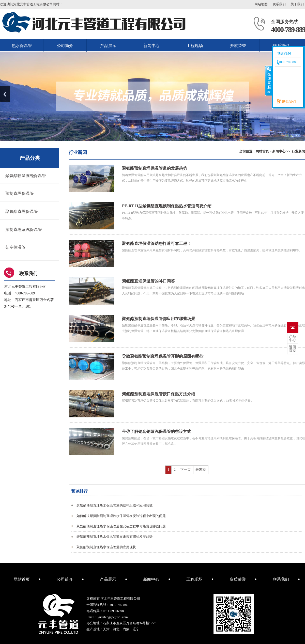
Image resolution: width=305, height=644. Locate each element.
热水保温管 (22, 46)
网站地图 (261, 4)
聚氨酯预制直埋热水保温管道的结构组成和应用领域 (115, 505)
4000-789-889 (288, 29)
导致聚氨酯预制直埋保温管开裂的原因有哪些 (163, 356)
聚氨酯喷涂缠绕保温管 (26, 176)
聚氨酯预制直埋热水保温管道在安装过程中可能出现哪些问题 (121, 526)
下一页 (186, 470)
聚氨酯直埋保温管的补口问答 (148, 281)
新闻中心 (151, 46)
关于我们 (297, 4)
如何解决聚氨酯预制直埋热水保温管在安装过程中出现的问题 (121, 516)
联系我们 (279, 4)
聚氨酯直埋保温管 (22, 211)
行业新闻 (298, 151)
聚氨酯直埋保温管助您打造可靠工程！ (157, 244)
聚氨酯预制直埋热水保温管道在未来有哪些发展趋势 (115, 537)
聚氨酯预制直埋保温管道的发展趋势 (155, 168)
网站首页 (262, 151)
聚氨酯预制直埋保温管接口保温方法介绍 (159, 394)
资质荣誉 (238, 46)
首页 (293, 349)
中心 (293, 338)
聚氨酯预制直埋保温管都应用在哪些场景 (159, 319)
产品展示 (108, 46)
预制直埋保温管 (20, 193)
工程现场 (195, 46)
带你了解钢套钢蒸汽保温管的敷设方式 (157, 431)
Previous (5, 94)
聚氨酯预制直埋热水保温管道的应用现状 (106, 547)
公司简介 (65, 46)
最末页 (201, 470)
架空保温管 (16, 247)
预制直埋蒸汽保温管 (24, 230)
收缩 (269, 81)
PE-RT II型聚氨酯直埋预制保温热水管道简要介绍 (167, 206)
